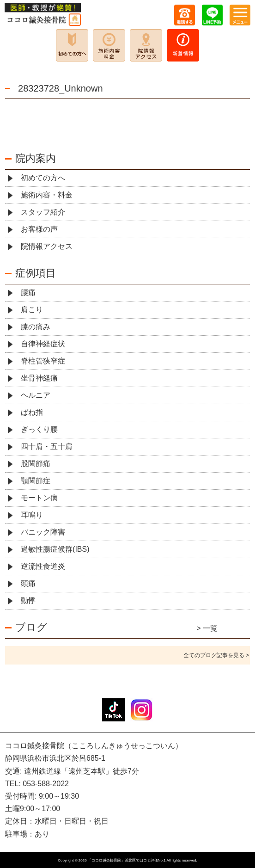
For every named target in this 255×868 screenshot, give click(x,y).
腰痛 (28, 292)
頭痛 (28, 583)
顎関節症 (36, 481)
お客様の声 (39, 229)
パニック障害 (43, 532)
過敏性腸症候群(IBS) (55, 549)
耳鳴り (32, 515)
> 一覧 (207, 628)
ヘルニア (36, 395)
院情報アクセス (47, 246)
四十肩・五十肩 (47, 446)
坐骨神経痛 (39, 378)
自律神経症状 (43, 344)
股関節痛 (36, 464)
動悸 (28, 600)
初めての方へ (43, 178)
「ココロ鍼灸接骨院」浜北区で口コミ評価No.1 (127, 860)
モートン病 (39, 498)
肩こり (32, 310)
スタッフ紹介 (43, 212)
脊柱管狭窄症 (43, 361)
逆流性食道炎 (43, 566)
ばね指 (32, 412)
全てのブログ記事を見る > (216, 655)
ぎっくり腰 (39, 429)
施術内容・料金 (47, 195)
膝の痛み (36, 327)
